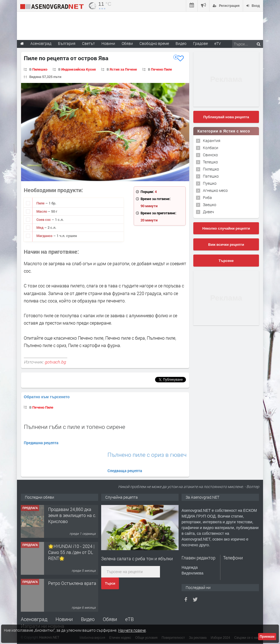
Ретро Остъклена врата (72, 583)
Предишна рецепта (41, 443)
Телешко (210, 162)
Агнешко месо (215, 190)
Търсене (226, 261)
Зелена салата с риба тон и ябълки (137, 558)
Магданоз (45, 236)
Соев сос (44, 220)
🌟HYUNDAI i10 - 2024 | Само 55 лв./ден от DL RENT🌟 (71, 552)
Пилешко (40, 69)
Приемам (267, 637)
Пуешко (210, 183)
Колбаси (211, 148)
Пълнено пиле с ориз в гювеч (147, 455)
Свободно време (154, 43)
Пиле (41, 203)
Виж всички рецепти (226, 245)
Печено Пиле (161, 69)
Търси (110, 584)
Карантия (212, 141)
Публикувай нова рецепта (226, 117)
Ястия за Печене (123, 69)
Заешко (210, 205)
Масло (42, 211)
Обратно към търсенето (47, 397)
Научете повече (132, 630)
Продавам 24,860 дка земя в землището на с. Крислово (72, 515)
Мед (40, 227)
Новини (108, 43)
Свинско (210, 155)
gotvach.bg (55, 362)
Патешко (211, 176)
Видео (88, 619)
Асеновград (34, 619)
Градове (200, 43)
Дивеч (208, 212)
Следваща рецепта (125, 471)
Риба (207, 197)
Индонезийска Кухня (78, 69)
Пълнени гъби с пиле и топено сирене (75, 427)
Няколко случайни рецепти (226, 228)
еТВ (129, 619)
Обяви (110, 619)
